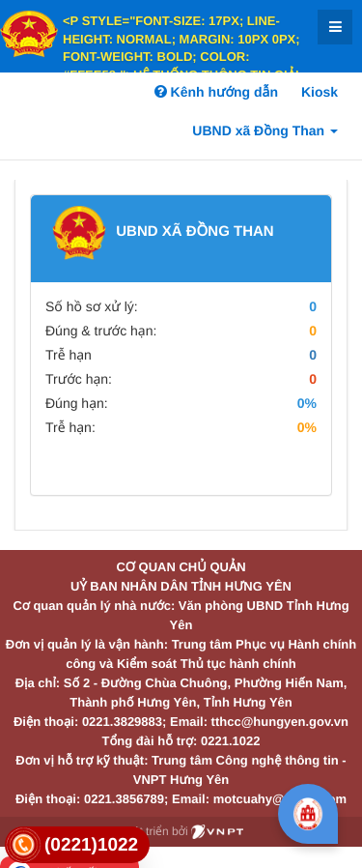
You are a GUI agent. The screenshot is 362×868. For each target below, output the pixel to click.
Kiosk (320, 92)
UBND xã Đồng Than (265, 130)
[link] (77, 845)
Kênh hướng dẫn (216, 92)
